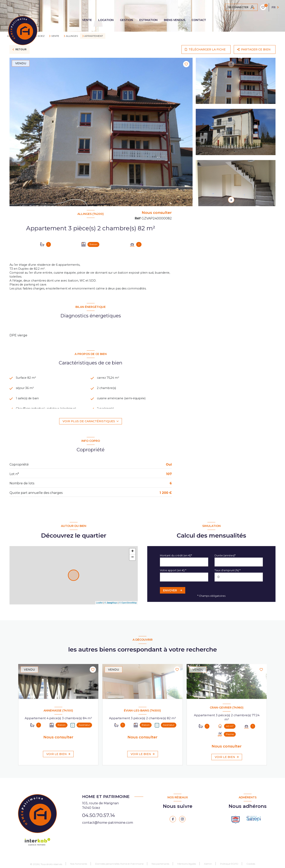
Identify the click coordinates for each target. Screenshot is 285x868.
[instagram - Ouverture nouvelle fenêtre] (182, 822)
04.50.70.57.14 (99, 818)
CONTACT (199, 20)
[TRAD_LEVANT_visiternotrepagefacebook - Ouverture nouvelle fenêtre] (173, 822)
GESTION (126, 20)
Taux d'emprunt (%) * (228, 574)
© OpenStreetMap (128, 606)
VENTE (87, 20)
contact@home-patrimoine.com (108, 826)
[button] (231, 200)
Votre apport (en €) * (173, 574)
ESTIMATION (148, 20)
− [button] (133, 561)
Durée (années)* (225, 559)
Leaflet (99, 606)
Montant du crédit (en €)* (176, 559)
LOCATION (106, 20)
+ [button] (133, 555)
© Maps (111, 606)
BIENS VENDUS (175, 20)
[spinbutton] (239, 580)
